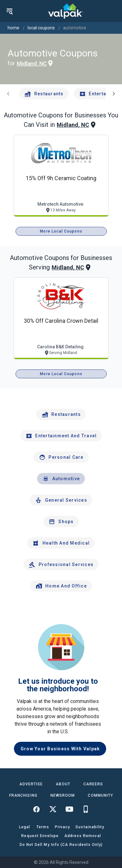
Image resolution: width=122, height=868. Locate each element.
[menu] (10, 11)
